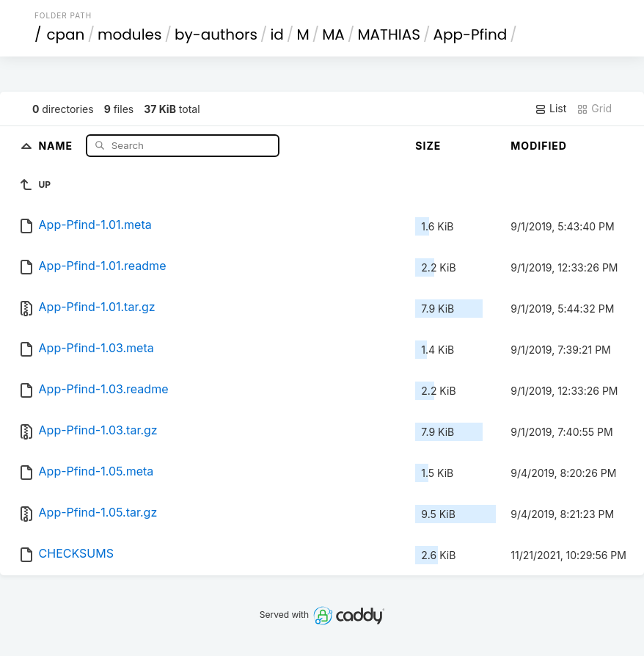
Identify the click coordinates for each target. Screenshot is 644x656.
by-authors (216, 34)
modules (129, 34)
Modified (539, 146)
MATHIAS (389, 34)
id (277, 34)
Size (428, 146)
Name (57, 145)
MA (333, 34)
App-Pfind (470, 34)
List (550, 109)
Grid (594, 109)
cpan (65, 34)
